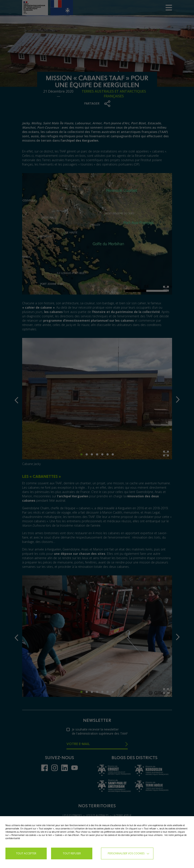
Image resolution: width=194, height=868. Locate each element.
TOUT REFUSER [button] (72, 853)
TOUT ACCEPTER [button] (26, 853)
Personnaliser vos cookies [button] (126, 853)
